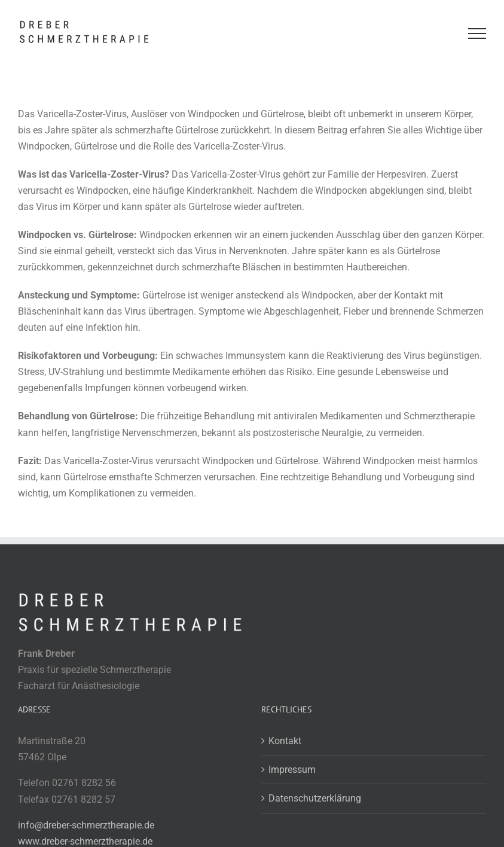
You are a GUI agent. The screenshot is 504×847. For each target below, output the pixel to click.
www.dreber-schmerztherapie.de (85, 841)
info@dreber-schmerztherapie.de (86, 825)
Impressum (292, 770)
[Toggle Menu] (477, 33)
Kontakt (285, 741)
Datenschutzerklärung (315, 798)
